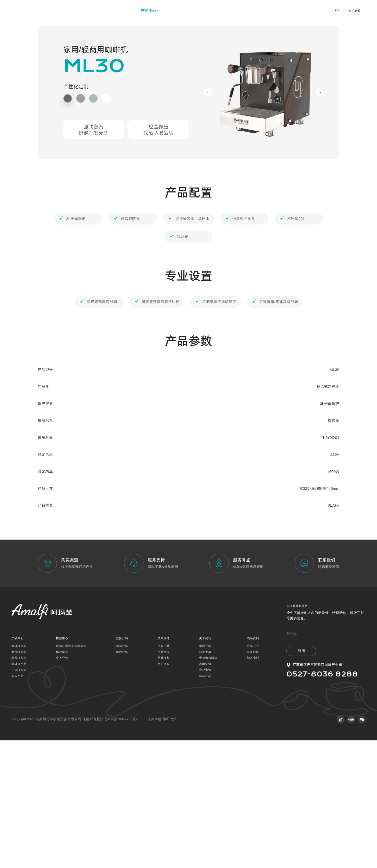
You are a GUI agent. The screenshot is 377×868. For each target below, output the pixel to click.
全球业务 (122, 774)
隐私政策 (170, 847)
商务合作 (253, 780)
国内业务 (122, 780)
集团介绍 (205, 774)
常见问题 (164, 791)
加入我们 (253, 786)
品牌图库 (164, 780)
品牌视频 (164, 786)
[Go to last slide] (208, 220)
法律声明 (155, 847)
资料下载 (164, 774)
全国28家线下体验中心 (71, 774)
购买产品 (205, 804)
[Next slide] (320, 220)
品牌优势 (205, 791)
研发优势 (205, 780)
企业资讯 (205, 798)
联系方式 (253, 774)
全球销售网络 (208, 786)
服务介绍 (62, 786)
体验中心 (62, 780)
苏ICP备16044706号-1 (122, 847)
